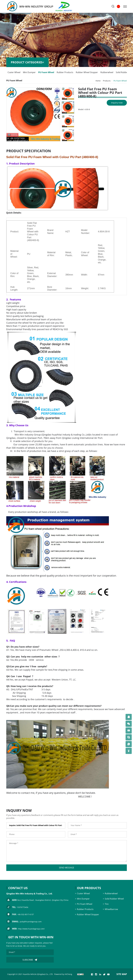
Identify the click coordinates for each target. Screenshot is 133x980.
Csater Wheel (14, 72)
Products (107, 81)
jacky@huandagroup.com (31, 922)
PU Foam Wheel (46, 72)
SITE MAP (122, 974)
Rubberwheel (107, 72)
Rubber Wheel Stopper (87, 72)
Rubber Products (65, 72)
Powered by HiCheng (63, 974)
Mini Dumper (29, 72)
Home (98, 81)
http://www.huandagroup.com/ (31, 929)
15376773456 (23, 907)
